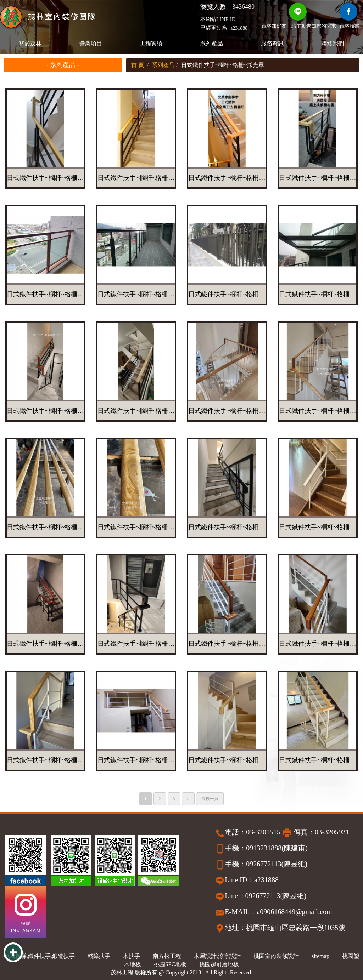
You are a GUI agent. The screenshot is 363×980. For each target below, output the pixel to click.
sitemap (320, 956)
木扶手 (132, 956)
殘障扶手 (99, 956)
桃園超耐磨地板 (219, 964)
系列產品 (212, 43)
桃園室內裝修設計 (276, 956)
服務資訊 (272, 43)
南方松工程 (167, 956)
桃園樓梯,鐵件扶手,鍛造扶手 (39, 956)
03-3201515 (263, 832)
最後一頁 (210, 799)
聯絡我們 (333, 43)
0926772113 (264, 864)
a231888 (239, 28)
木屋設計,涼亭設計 (217, 956)
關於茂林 (30, 43)
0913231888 (264, 848)
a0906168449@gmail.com (294, 912)
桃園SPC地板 (170, 964)
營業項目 (91, 43)
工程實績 (151, 43)
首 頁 (138, 65)
